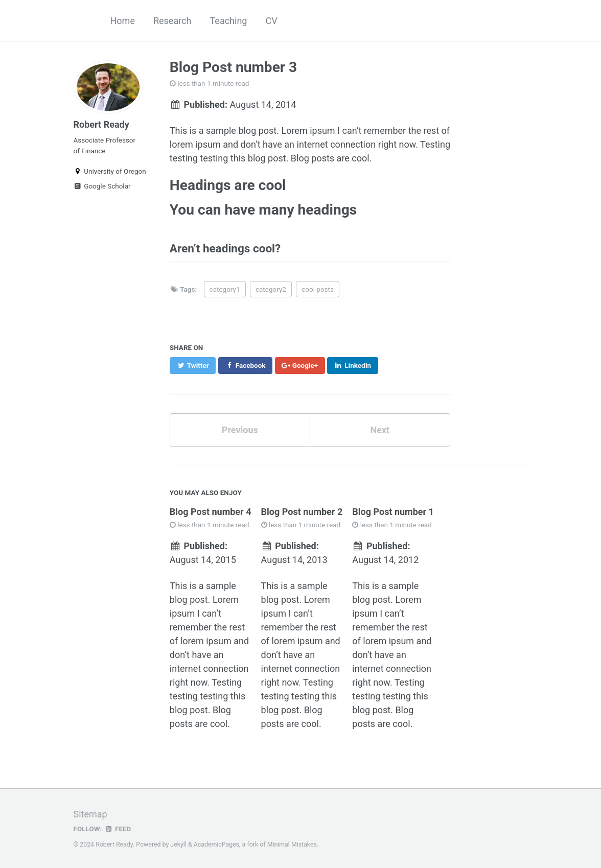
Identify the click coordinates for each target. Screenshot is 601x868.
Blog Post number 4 (211, 512)
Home (123, 21)
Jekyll (178, 844)
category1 (225, 289)
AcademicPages (216, 844)
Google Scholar (102, 186)
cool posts (318, 289)
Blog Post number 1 (393, 512)
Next (380, 430)
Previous (240, 430)
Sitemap (90, 814)
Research (172, 21)
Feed (118, 829)
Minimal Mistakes (292, 844)
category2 (271, 289)
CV (271, 21)
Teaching (228, 21)
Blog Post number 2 (302, 512)
